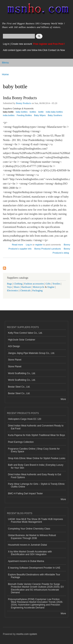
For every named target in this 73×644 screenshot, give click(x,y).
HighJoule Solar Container (22, 340)
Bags (10, 284)
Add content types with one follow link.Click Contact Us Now (34, 50)
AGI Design (14, 346)
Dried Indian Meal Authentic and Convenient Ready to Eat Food (36, 427)
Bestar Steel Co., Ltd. (19, 387)
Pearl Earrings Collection (21, 442)
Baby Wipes (40, 115)
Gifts (48, 284)
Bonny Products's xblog (61, 251)
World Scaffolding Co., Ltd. (22, 373)
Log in (6, 44)
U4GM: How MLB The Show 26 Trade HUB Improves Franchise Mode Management (35, 521)
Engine (51, 287)
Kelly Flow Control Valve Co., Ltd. (25, 333)
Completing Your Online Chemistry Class (29, 529)
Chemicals (25, 290)
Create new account (22, 44)
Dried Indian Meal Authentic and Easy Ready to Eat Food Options (34, 476)
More (63, 399)
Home (5, 74)
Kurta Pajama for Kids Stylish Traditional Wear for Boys (36, 435)
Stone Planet (15, 360)
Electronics (13, 290)
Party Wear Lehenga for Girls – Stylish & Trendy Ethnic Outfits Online (36, 485)
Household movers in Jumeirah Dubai (27, 545)
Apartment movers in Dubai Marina (26, 561)
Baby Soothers (55, 115)
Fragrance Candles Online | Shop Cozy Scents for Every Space (34, 450)
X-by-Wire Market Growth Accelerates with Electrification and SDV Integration (30, 553)
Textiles (56, 284)
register (39, 245)
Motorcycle (38, 287)
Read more (17, 244)
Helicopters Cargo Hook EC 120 (25, 419)
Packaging (37, 290)
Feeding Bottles (24, 115)
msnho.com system (27, 634)
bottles (33, 112)
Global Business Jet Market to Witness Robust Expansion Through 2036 (32, 537)
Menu (5, 63)
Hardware (26, 287)
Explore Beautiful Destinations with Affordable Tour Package (34, 576)
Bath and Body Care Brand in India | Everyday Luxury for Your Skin (36, 466)
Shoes (17, 287)
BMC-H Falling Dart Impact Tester (25, 493)
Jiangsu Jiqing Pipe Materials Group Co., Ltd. (31, 353)
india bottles (9, 115)
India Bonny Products (20, 98)
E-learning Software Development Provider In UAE (34, 568)
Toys (9, 287)
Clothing (18, 284)
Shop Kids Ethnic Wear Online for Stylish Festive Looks (37, 458)
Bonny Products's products (48, 249)
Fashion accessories (34, 284)
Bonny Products (23, 103)
